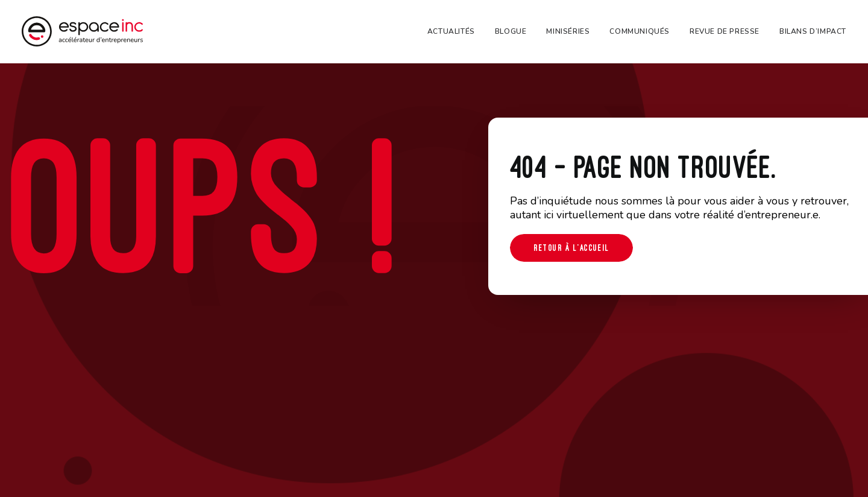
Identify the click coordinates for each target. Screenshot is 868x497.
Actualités (451, 31)
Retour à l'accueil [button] (571, 248)
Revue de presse (725, 31)
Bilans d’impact (813, 31)
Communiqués (640, 31)
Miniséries (568, 31)
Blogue (511, 31)
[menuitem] (455, 31)
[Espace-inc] (82, 31)
